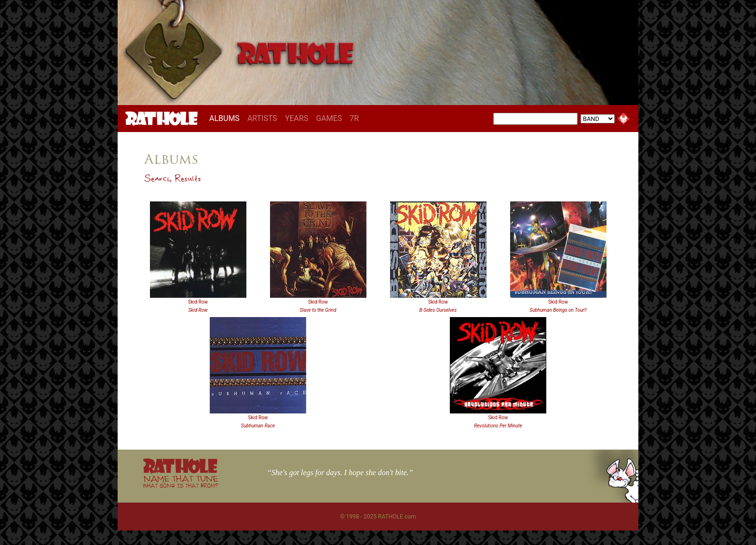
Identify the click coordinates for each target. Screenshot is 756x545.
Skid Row (198, 302)
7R (354, 118)
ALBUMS (226, 118)
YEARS (297, 118)
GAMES (329, 118)
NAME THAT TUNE (180, 481)
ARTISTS (262, 118)
